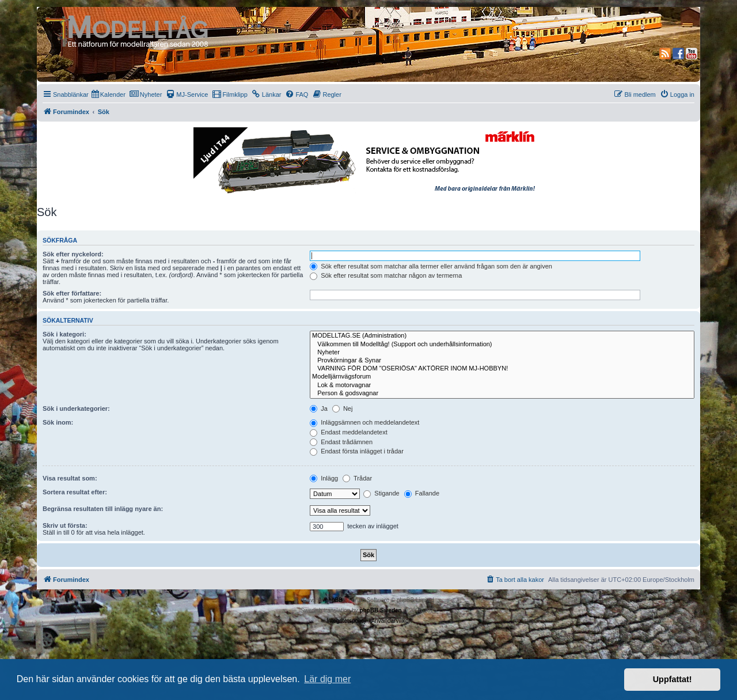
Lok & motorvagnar (502, 385)
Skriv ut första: (65, 525)
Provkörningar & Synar (502, 361)
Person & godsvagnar (502, 393)
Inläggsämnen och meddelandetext (364, 422)
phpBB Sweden (380, 610)
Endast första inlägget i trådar (357, 451)
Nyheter (502, 353)
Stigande (381, 493)
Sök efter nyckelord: (73, 254)
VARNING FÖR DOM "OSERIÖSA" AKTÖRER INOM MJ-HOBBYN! (502, 369)
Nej (343, 408)
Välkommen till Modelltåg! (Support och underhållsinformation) (502, 345)
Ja (319, 408)
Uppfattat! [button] (673, 679)
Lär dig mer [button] (327, 679)
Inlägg (324, 478)
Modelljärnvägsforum (502, 377)
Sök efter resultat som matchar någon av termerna (386, 275)
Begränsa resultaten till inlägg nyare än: (103, 509)
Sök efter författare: (72, 293)
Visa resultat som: (70, 478)
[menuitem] (109, 94)
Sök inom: (58, 422)
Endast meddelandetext (349, 432)
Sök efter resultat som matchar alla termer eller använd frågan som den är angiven (431, 266)
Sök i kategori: (64, 334)
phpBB (334, 600)
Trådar (357, 478)
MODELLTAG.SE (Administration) (502, 336)
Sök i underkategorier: (76, 408)
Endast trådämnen (341, 442)
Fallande (422, 493)
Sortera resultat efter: (75, 492)
